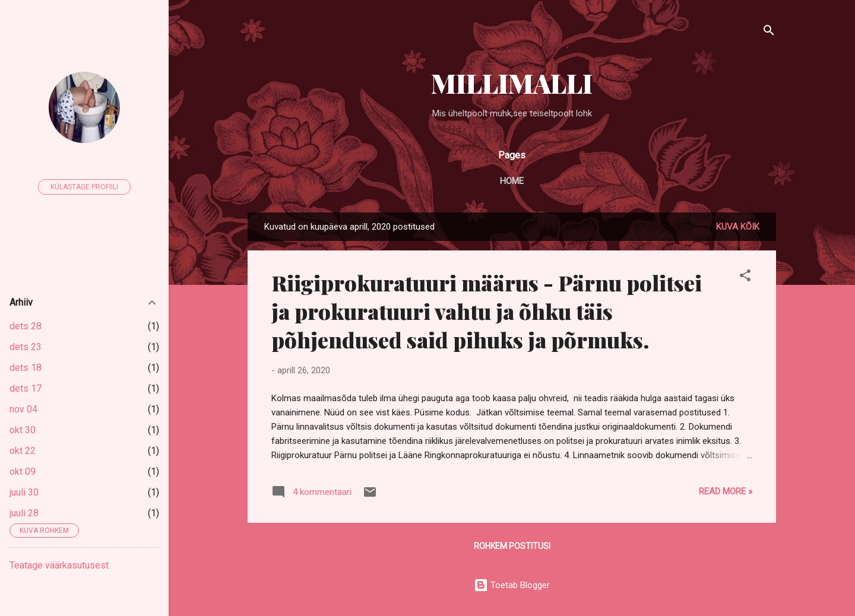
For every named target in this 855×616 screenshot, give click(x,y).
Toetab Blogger (512, 585)
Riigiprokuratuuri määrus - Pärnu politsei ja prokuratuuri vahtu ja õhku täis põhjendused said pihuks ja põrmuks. (487, 311)
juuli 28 (24, 513)
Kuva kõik (738, 227)
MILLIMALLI (512, 83)
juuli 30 (24, 492)
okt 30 (23, 430)
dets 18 (26, 368)
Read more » (726, 491)
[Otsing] (769, 32)
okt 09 (23, 471)
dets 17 (26, 388)
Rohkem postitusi (512, 546)
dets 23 (26, 347)
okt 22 (23, 451)
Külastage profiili (84, 187)
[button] (745, 277)
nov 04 (23, 409)
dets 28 (26, 326)
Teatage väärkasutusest (59, 565)
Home (512, 181)
